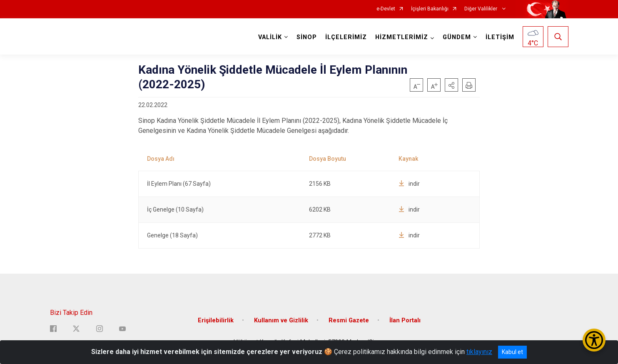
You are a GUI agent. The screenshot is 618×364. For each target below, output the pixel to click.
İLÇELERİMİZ (346, 37)
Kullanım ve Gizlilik (281, 320)
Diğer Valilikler (481, 9)
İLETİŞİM (500, 37)
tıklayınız (479, 352)
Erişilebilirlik (216, 320)
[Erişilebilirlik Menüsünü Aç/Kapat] (594, 340)
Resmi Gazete (349, 320)
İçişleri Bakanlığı (430, 9)
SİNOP (307, 37)
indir (409, 184)
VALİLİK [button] (270, 37)
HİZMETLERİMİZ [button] (402, 37)
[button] (451, 85)
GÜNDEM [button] (457, 37)
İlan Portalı (405, 320)
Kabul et (512, 352)
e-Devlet (386, 9)
